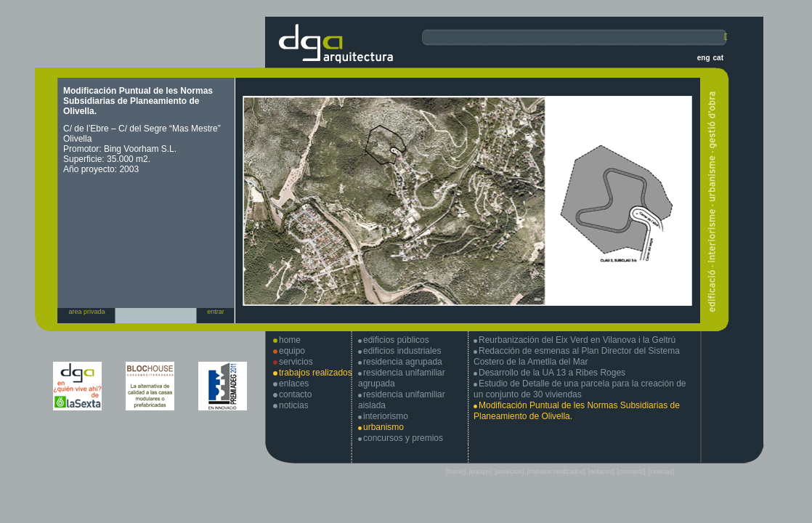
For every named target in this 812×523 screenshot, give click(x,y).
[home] (456, 471)
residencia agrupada (403, 362)
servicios (296, 362)
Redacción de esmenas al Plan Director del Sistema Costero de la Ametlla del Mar (577, 356)
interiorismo (386, 416)
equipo (292, 351)
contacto (295, 394)
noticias (294, 405)
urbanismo (383, 427)
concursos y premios (403, 438)
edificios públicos (396, 340)
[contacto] (632, 471)
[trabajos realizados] (556, 471)
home (290, 340)
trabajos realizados (316, 373)
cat (718, 58)
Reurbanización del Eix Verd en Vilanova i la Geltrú (577, 340)
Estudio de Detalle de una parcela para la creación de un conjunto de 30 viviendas (580, 389)
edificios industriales (402, 351)
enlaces (294, 384)
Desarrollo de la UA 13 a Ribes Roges (552, 373)
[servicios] (509, 471)
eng (704, 58)
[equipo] (480, 471)
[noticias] (662, 471)
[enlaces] (601, 471)
